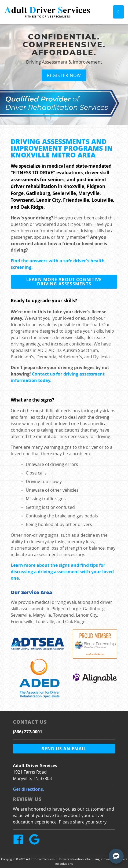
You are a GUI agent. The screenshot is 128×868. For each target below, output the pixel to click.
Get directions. (29, 789)
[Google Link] (36, 843)
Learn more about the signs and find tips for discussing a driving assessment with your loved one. (62, 572)
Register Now (64, 75)
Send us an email (64, 749)
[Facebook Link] (20, 843)
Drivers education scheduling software (86, 859)
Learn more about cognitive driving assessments (64, 282)
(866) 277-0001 (28, 732)
